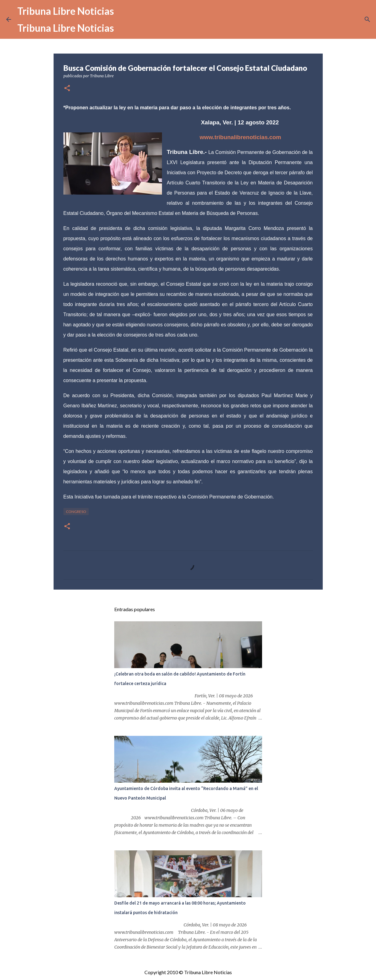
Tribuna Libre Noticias (66, 11)
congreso (76, 512)
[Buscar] (367, 19)
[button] (67, 89)
